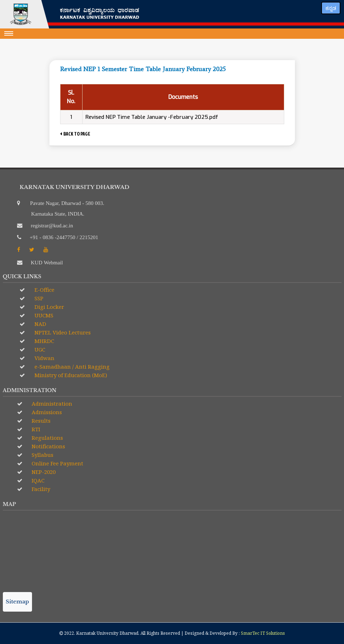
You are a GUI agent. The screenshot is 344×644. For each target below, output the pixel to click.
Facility (40, 489)
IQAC (37, 480)
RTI (35, 429)
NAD (40, 324)
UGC (39, 349)
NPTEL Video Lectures (62, 332)
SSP (38, 298)
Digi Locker (49, 307)
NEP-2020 (43, 472)
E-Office (44, 290)
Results (40, 421)
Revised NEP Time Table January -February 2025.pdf (152, 117)
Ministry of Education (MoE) (70, 375)
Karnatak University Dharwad (107, 633)
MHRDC (44, 341)
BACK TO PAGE (75, 134)
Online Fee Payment (57, 463)
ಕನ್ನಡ (331, 8)
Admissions (46, 412)
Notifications (48, 446)
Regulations (47, 438)
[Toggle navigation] (9, 33)
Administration (51, 403)
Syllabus (42, 455)
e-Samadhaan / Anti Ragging (71, 366)
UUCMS (43, 315)
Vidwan (44, 358)
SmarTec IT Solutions (263, 633)
